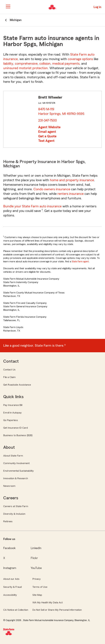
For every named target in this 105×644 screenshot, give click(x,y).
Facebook (9, 548)
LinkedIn (36, 548)
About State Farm (13, 456)
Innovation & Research (16, 478)
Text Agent (46, 141)
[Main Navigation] (8, 6)
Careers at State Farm (16, 506)
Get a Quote (47, 136)
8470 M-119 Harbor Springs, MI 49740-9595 (61, 111)
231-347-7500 (48, 120)
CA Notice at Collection (16, 610)
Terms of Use (40, 587)
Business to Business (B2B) (18, 435)
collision (45, 64)
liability (8, 64)
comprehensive (26, 64)
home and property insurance (72, 180)
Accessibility (10, 595)
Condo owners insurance (52, 189)
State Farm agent (80, 261)
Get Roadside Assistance (17, 385)
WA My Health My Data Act (48, 602)
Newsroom (9, 486)
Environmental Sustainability (18, 471)
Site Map (37, 595)
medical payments (66, 64)
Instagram (10, 568)
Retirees (8, 521)
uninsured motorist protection (25, 68)
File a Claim (9, 377)
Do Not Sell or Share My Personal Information (57, 610)
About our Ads (11, 579)
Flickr (34, 558)
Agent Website (49, 127)
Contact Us (9, 370)
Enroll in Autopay (12, 413)
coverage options (80, 59)
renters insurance (71, 194)
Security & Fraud (13, 587)
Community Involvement (16, 463)
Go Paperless (11, 420)
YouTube (36, 568)
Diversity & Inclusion (14, 514)
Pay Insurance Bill (13, 405)
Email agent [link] (47, 132)
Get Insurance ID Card (16, 428)
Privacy (37, 579)
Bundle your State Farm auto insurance (32, 206)
